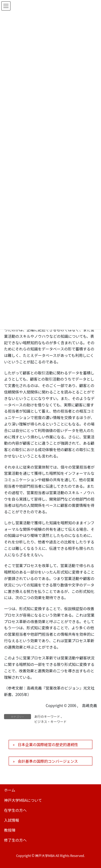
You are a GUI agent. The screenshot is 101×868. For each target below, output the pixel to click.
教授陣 (10, 830)
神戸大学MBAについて (23, 800)
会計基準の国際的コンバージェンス (48, 761)
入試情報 (12, 820)
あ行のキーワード (47, 716)
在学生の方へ (15, 810)
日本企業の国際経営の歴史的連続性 (48, 744)
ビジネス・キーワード (50, 721)
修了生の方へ (15, 840)
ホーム (10, 790)
